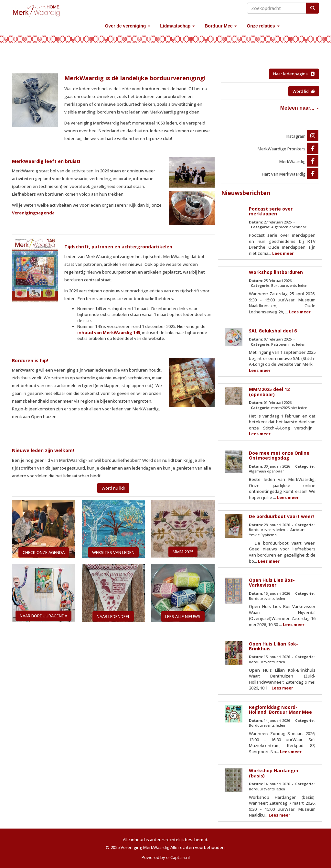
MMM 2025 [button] (183, 552)
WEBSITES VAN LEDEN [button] (113, 552)
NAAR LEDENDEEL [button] (113, 616)
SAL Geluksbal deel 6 (273, 331)
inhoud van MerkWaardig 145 (109, 332)
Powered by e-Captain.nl (166, 857)
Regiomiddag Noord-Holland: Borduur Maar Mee (280, 710)
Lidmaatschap (177, 26)
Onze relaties (263, 26)
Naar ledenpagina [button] (294, 74)
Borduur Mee (221, 26)
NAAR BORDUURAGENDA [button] (43, 616)
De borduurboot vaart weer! (281, 516)
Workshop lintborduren (276, 272)
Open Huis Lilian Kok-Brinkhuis (273, 646)
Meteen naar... (300, 108)
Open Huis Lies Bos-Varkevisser (272, 582)
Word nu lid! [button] (113, 488)
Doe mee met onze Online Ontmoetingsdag (279, 455)
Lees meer (283, 253)
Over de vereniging (128, 26)
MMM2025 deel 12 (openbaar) (269, 392)
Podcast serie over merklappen (271, 211)
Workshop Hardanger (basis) (274, 773)
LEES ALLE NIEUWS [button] (183, 616)
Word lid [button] (304, 91)
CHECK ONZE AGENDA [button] (44, 552)
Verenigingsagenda (33, 213)
